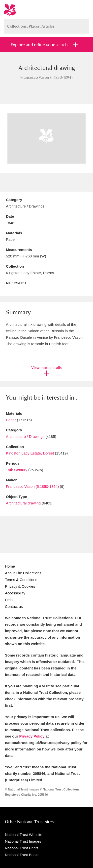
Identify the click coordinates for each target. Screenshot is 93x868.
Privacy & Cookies (20, 586)
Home (10, 566)
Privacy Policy (32, 736)
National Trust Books (22, 855)
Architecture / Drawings (25, 436)
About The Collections (23, 573)
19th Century (17, 470)
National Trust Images (23, 841)
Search (83, 24)
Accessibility (15, 593)
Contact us (14, 606)
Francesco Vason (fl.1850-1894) (32, 486)
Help (9, 600)
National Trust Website (24, 835)
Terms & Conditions (21, 580)
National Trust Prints (22, 848)
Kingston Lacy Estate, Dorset (30, 453)
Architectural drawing (23, 503)
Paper (11, 420)
